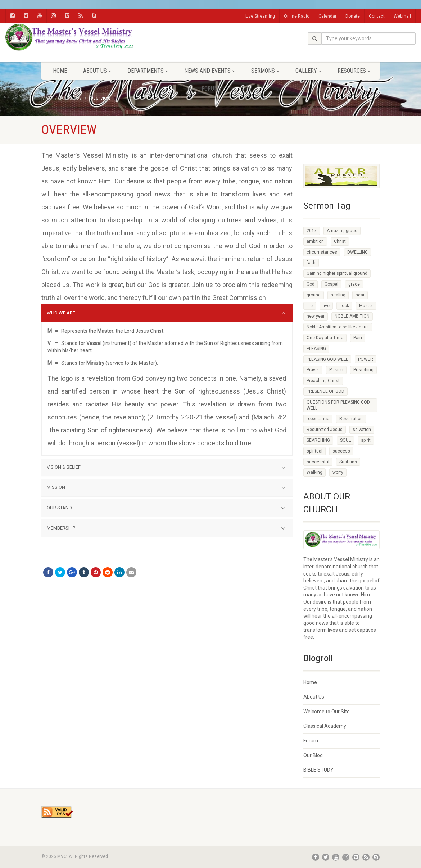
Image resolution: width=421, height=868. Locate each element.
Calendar (327, 16)
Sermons (265, 71)
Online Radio (297, 16)
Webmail (402, 16)
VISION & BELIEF (166, 468)
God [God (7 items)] (311, 284)
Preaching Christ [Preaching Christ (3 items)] (323, 381)
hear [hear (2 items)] (360, 295)
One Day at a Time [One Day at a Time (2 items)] (325, 338)
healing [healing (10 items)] (338, 295)
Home (60, 71)
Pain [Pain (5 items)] (358, 338)
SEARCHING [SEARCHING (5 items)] (318, 440)
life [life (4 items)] (310, 306)
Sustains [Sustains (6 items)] (348, 462)
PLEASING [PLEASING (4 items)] (316, 349)
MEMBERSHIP (166, 528)
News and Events (210, 71)
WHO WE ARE (166, 313)
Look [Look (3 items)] (344, 306)
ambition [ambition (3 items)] (315, 241)
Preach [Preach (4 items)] (336, 370)
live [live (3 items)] (326, 306)
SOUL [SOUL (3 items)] (345, 440)
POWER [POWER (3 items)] (366, 359)
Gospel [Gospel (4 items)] (331, 284)
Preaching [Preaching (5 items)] (363, 370)
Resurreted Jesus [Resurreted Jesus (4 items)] (325, 430)
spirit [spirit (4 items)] (366, 440)
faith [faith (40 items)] (311, 263)
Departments (148, 71)
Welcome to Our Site (327, 712)
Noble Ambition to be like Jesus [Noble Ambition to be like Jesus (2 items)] (338, 327)
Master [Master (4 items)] (366, 306)
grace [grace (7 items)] (354, 284)
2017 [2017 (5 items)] (312, 231)
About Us (314, 697)
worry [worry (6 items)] (338, 472)
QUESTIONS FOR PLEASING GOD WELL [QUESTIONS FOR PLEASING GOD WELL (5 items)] (338, 405)
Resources (354, 71)
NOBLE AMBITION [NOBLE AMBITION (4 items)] (352, 316)
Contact (377, 16)
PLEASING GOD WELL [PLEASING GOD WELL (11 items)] (327, 359)
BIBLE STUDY (318, 770)
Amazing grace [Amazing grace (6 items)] (342, 231)
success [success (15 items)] (341, 451)
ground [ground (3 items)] (314, 295)
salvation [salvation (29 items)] (362, 430)
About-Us (97, 71)
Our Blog (313, 755)
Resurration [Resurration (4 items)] (351, 419)
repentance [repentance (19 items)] (318, 419)
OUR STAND (166, 508)
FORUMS (212, 89)
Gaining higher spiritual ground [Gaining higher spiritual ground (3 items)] (337, 273)
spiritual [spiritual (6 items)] (314, 451)
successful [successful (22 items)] (318, 462)
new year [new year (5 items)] (316, 316)
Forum (311, 741)
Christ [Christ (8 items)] (340, 241)
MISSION (166, 488)
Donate (353, 16)
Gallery (308, 71)
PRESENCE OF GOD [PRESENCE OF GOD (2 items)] (325, 391)
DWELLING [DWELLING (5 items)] (357, 252)
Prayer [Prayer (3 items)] (313, 370)
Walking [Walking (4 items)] (314, 472)
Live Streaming (260, 16)
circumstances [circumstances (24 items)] (322, 252)
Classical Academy (325, 726)
